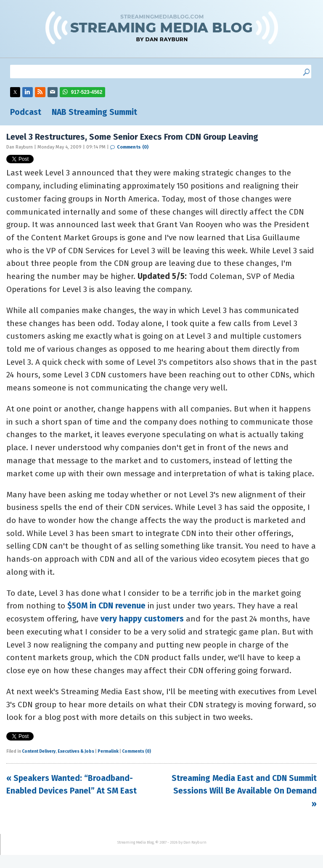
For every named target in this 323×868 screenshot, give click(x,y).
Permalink (108, 751)
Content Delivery (39, 751)
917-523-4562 (87, 92)
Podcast (26, 112)
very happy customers (142, 619)
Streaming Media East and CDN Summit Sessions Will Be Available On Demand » (244, 791)
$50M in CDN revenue (106, 606)
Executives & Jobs (76, 751)
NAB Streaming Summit (94, 112)
